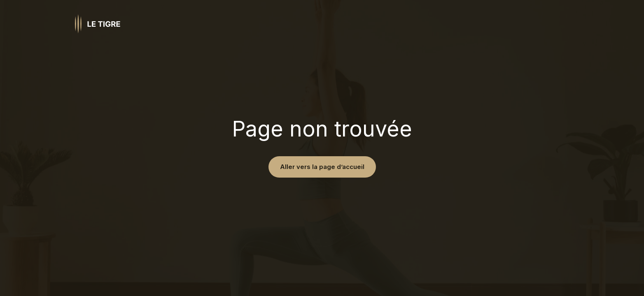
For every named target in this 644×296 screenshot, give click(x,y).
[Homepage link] (98, 24)
